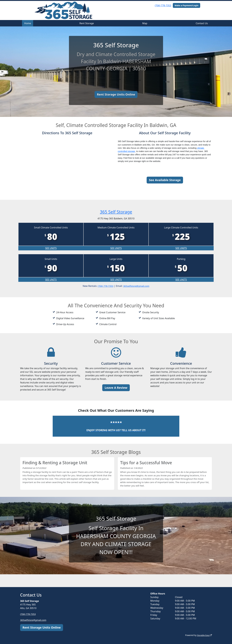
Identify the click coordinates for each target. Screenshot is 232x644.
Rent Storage (87, 23)
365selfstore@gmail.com (137, 286)
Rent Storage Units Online (116, 94)
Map (145, 23)
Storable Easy (204, 635)
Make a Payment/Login (187, 5)
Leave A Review (116, 388)
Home (28, 23)
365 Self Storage (116, 212)
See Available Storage (165, 180)
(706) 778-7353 (163, 5)
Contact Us (202, 23)
